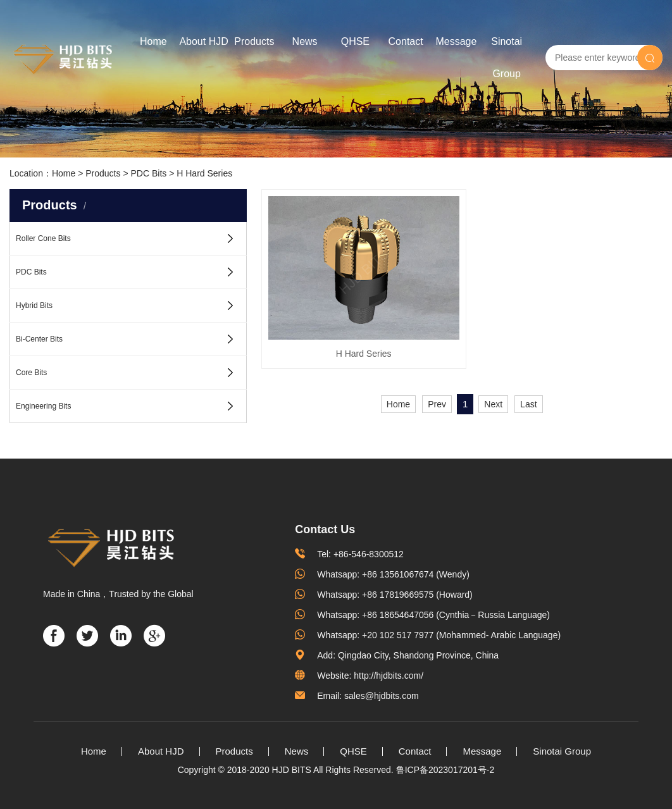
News (305, 41)
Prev (437, 344)
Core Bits (31, 373)
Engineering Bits (43, 406)
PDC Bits (148, 173)
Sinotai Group (507, 58)
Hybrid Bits (34, 306)
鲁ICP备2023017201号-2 (445, 770)
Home (153, 41)
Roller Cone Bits (43, 238)
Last (528, 344)
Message (456, 41)
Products (254, 41)
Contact (406, 41)
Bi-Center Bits (39, 339)
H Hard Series (204, 173)
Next (493, 344)
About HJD (203, 41)
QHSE (355, 41)
